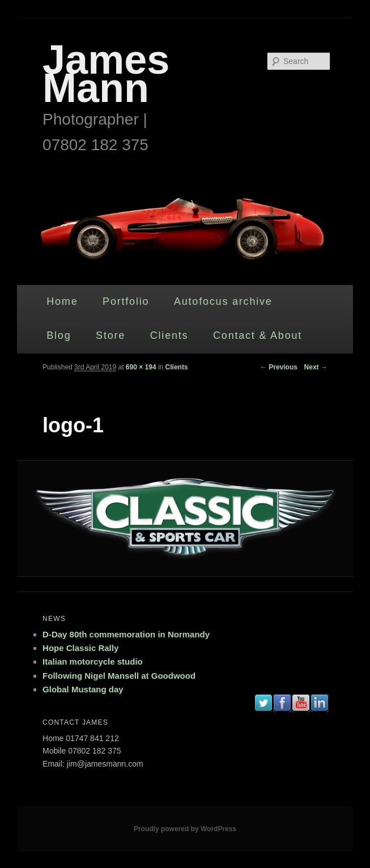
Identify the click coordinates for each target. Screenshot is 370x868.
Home (62, 301)
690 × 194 (141, 367)
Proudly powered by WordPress (185, 829)
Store (110, 335)
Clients (169, 335)
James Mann (106, 74)
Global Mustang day (83, 689)
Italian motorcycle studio (93, 661)
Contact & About (258, 335)
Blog (59, 335)
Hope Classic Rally (80, 648)
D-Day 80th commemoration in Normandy (126, 634)
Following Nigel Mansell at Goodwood (119, 676)
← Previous (279, 367)
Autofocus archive (223, 301)
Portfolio (126, 301)
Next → (316, 367)
